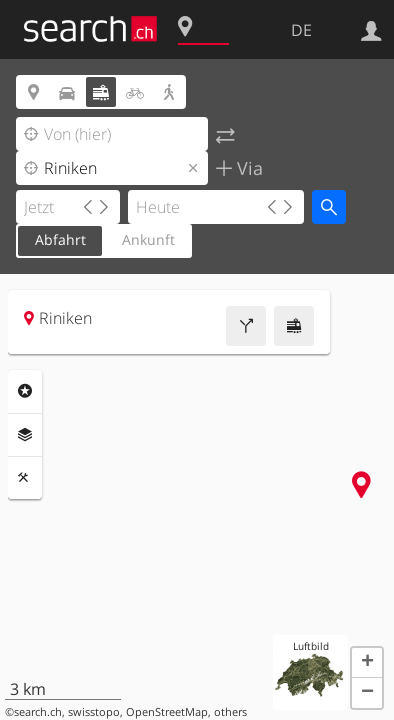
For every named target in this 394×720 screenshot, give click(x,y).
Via (247, 168)
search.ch (38, 712)
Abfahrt (60, 239)
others (230, 712)
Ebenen (25, 435)
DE (301, 30)
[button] (367, 663)
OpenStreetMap (167, 712)
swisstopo (94, 712)
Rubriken (25, 391)
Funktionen (25, 478)
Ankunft (148, 239)
